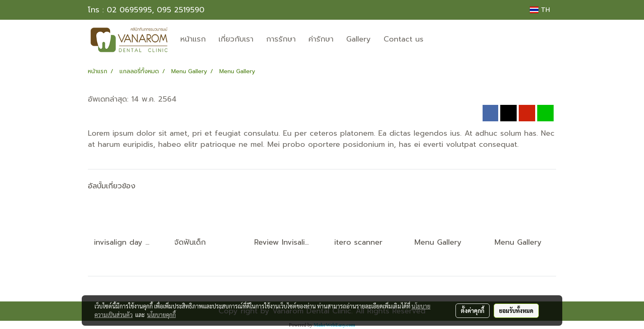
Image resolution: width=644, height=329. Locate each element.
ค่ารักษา (321, 39)
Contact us (404, 39)
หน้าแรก (193, 39)
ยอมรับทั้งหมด (516, 310)
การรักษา (281, 39)
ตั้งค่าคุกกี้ (473, 310)
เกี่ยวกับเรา (236, 39)
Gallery (359, 39)
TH (540, 10)
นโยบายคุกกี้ (161, 315)
